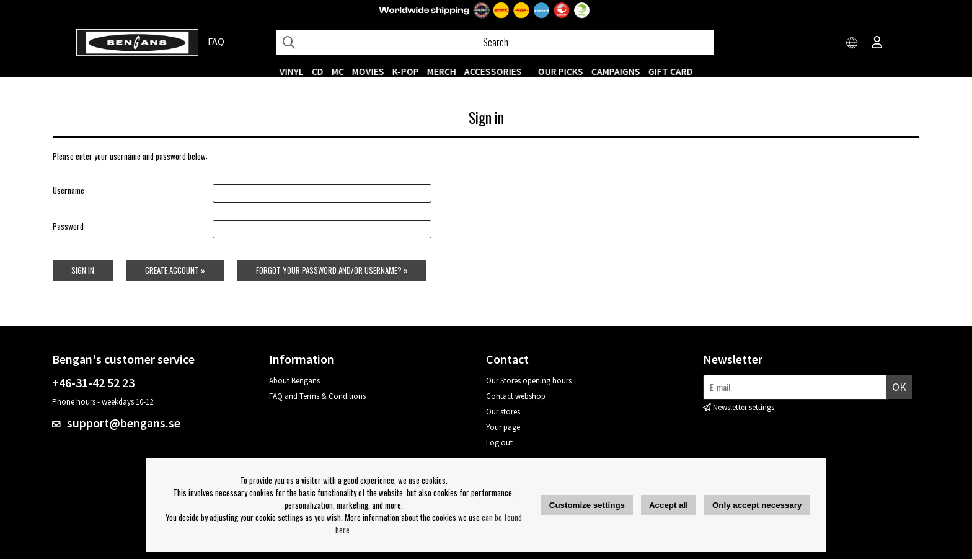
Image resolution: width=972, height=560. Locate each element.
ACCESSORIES (493, 71)
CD (318, 71)
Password (68, 227)
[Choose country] (852, 43)
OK (899, 387)
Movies (368, 71)
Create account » (175, 271)
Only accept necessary (757, 505)
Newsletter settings (744, 408)
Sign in (82, 271)
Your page (503, 428)
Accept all (669, 505)
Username (68, 191)
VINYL (292, 71)
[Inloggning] (877, 43)
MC (338, 71)
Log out (499, 443)
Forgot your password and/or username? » (332, 271)
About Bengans (294, 381)
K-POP (406, 71)
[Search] (495, 42)
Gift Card (671, 71)
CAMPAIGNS (616, 71)
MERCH (442, 71)
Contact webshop (516, 397)
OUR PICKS (561, 71)
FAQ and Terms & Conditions (317, 397)
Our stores (503, 412)
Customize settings (587, 505)
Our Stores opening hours (529, 381)
